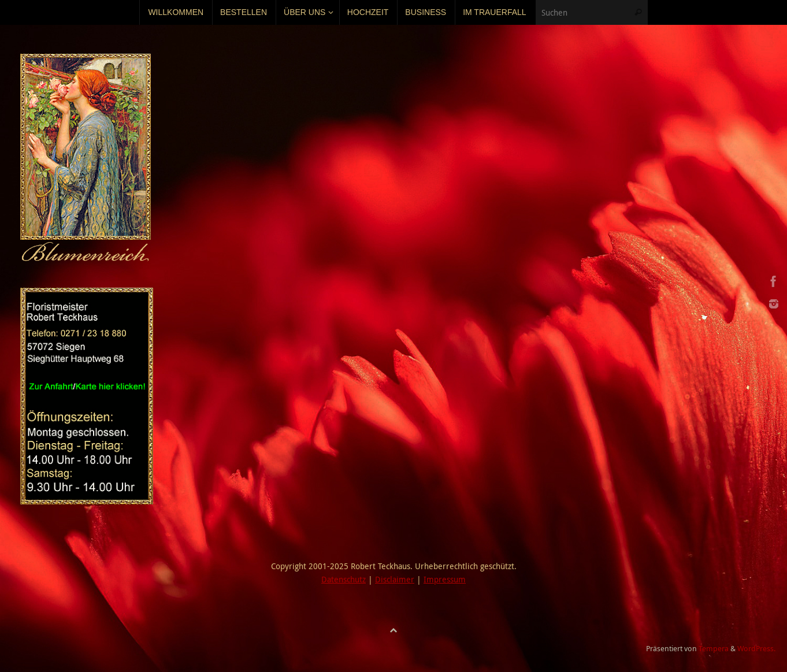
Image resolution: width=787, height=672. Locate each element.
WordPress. (756, 649)
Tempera (714, 649)
